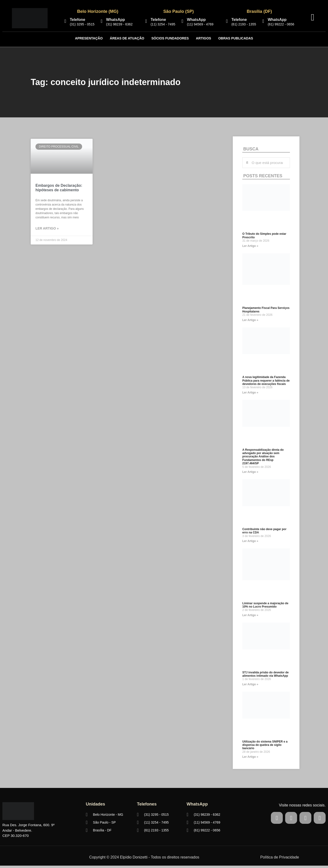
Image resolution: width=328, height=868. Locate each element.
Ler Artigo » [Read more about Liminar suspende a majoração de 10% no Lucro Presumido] (250, 615)
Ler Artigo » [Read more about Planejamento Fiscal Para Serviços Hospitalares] (250, 320)
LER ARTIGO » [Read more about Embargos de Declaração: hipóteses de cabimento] (47, 228)
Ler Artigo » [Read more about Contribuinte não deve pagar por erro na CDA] (250, 541)
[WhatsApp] (102, 21)
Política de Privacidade (280, 857)
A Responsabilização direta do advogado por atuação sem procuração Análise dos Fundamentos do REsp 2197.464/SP (263, 457)
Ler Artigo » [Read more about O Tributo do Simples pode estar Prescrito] (250, 246)
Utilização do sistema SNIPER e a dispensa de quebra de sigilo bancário (265, 745)
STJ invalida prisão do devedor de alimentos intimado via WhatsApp (266, 674)
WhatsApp (116, 20)
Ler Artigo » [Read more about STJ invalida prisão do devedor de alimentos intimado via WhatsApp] (250, 684)
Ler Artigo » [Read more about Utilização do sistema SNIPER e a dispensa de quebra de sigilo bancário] (250, 757)
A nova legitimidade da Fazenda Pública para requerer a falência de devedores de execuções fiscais (266, 381)
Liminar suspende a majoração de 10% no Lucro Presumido (265, 605)
